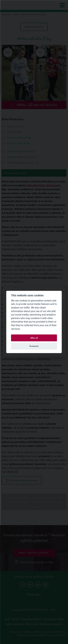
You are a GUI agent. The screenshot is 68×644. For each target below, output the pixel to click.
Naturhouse (6, 14)
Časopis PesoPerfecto (31, 619)
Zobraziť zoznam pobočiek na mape (34, 562)
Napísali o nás (49, 619)
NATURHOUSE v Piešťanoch (44, 185)
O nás (7, 619)
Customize (34, 346)
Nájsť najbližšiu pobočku (34, 553)
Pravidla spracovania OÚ (51, 624)
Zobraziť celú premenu (22, 480)
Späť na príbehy (34, 27)
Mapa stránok (32, 624)
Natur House (15, 5)
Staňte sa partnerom (15, 624)
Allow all (34, 338)
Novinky (15, 619)
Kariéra (60, 619)
